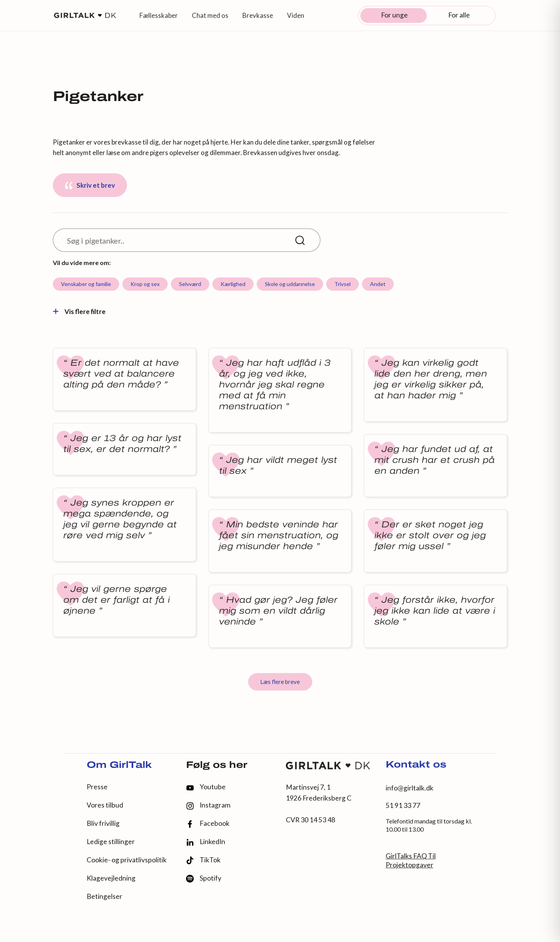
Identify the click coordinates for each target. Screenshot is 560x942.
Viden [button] (296, 15)
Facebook (208, 824)
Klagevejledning (111, 878)
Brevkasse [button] (258, 15)
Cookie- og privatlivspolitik (127, 860)
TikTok (203, 860)
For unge (394, 15)
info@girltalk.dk (410, 788)
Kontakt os (416, 765)
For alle (459, 15)
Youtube (206, 787)
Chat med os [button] (210, 15)
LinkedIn (206, 842)
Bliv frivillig (103, 823)
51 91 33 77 (403, 805)
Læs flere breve (280, 682)
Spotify (204, 878)
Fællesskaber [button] (159, 15)
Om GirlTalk (119, 766)
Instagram (208, 805)
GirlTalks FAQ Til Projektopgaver (411, 860)
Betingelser (104, 896)
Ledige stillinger (111, 842)
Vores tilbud (105, 805)
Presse (97, 787)
